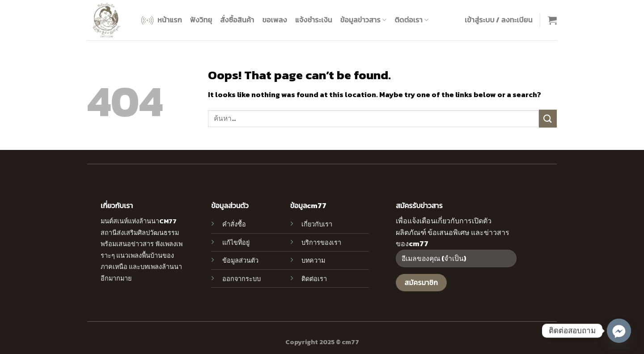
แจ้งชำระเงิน (314, 20)
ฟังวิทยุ (201, 20)
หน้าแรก (161, 20)
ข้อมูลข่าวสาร (364, 20)
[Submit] (548, 118)
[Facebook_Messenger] (619, 331)
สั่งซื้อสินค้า (237, 20)
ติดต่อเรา (411, 20)
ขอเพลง (274, 20)
